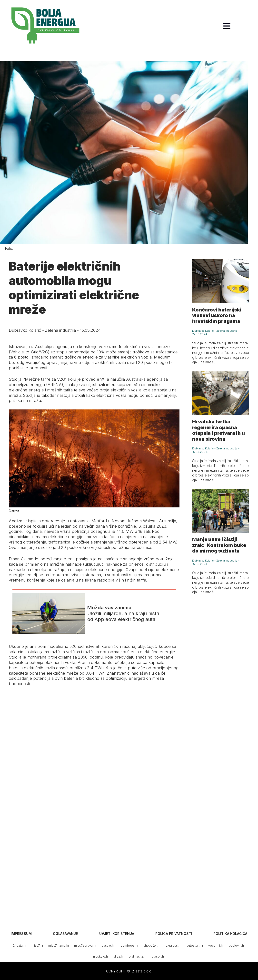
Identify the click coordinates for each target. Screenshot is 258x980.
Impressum (21, 934)
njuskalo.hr (101, 956)
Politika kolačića (230, 934)
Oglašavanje (65, 934)
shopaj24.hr (152, 946)
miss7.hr (37, 946)
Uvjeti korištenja (117, 934)
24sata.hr (20, 946)
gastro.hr (108, 946)
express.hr (174, 946)
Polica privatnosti (174, 934)
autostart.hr (195, 946)
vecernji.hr (216, 946)
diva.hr (119, 956)
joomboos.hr (129, 946)
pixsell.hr (158, 956)
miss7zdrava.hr (85, 946)
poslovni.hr (237, 946)
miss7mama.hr (59, 946)
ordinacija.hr (138, 956)
